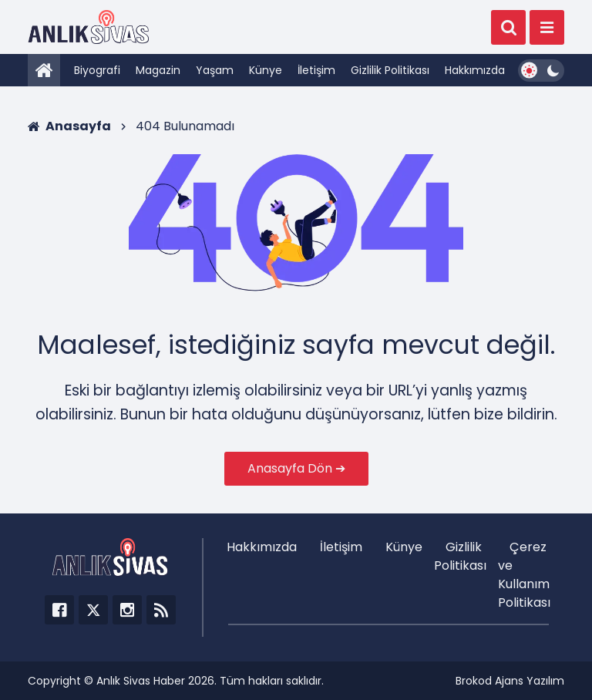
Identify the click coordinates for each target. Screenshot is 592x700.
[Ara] (508, 27)
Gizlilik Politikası (390, 70)
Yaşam (215, 70)
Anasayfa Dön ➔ (296, 468)
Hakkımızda (475, 70)
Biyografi (97, 70)
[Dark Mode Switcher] (541, 71)
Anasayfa (69, 126)
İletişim (316, 70)
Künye (266, 70)
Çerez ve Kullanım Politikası (524, 575)
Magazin (158, 70)
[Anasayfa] (44, 70)
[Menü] (547, 27)
